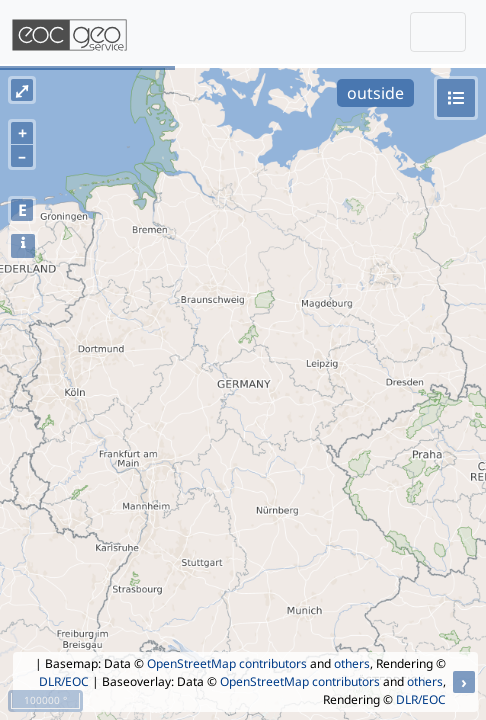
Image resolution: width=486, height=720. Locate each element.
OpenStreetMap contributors (227, 663)
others (352, 663)
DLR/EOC (64, 681)
